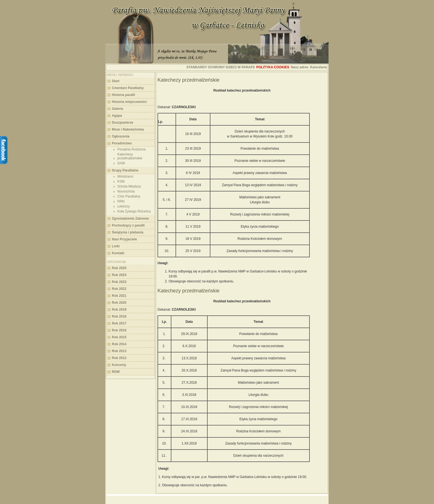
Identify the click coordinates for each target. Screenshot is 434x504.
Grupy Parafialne (125, 170)
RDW (116, 372)
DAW (121, 163)
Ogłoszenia (121, 136)
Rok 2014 (119, 344)
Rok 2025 (119, 268)
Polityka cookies (273, 67)
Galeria (117, 109)
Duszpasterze (122, 123)
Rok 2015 (119, 337)
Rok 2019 (119, 310)
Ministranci (125, 176)
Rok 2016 (119, 330)
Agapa (117, 116)
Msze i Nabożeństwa (128, 129)
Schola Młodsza (129, 186)
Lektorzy (124, 206)
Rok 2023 (119, 282)
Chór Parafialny (129, 196)
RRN (121, 201)
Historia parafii (123, 95)
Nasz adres (300, 67)
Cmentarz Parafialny (128, 88)
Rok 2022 (119, 289)
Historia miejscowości (129, 102)
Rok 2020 (119, 303)
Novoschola (126, 191)
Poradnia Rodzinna (131, 149)
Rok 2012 (119, 358)
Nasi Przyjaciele (124, 239)
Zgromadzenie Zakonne (130, 219)
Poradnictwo (122, 143)
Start (116, 81)
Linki (116, 246)
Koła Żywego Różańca (134, 211)
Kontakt (118, 253)
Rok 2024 (119, 275)
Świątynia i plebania (128, 232)
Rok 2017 (119, 323)
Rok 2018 (119, 316)
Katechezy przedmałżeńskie (130, 156)
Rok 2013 (119, 351)
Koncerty (119, 365)
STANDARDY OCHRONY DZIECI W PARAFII (221, 67)
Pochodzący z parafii (128, 225)
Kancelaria (318, 67)
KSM (121, 181)
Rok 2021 (119, 296)
